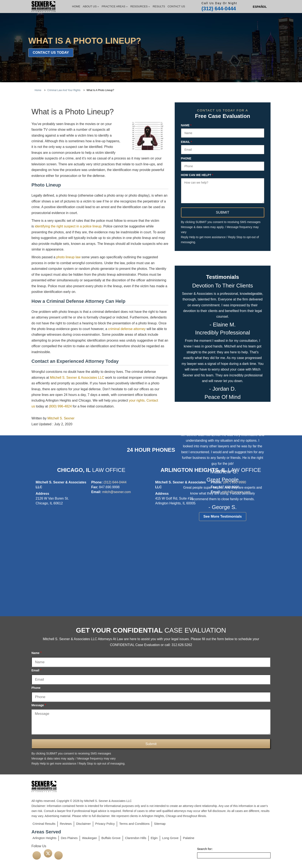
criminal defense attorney (127, 329)
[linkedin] (59, 855)
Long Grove (170, 838)
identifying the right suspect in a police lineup (68, 226)
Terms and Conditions (134, 824)
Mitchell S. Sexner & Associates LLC (77, 378)
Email (187, 142)
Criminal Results (44, 824)
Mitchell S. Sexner (61, 418)
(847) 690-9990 (235, 482)
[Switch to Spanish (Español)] (260, 7)
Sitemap (160, 824)
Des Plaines (69, 838)
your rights (137, 400)
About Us (91, 6)
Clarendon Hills (136, 838)
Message (39, 705)
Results (159, 6)
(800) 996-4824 (60, 406)
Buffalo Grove (111, 838)
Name (186, 125)
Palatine (189, 838)
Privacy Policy (105, 824)
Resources (140, 6)
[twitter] (48, 853)
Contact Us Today (51, 53)
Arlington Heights (44, 838)
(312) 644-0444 (219, 8)
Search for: (205, 849)
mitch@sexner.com (116, 492)
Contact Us (176, 6)
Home (76, 6)
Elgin (154, 838)
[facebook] (37, 855)
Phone (186, 159)
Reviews (66, 824)
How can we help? (197, 175)
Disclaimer (83, 824)
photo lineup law (68, 257)
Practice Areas (115, 6)
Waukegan (89, 838)
